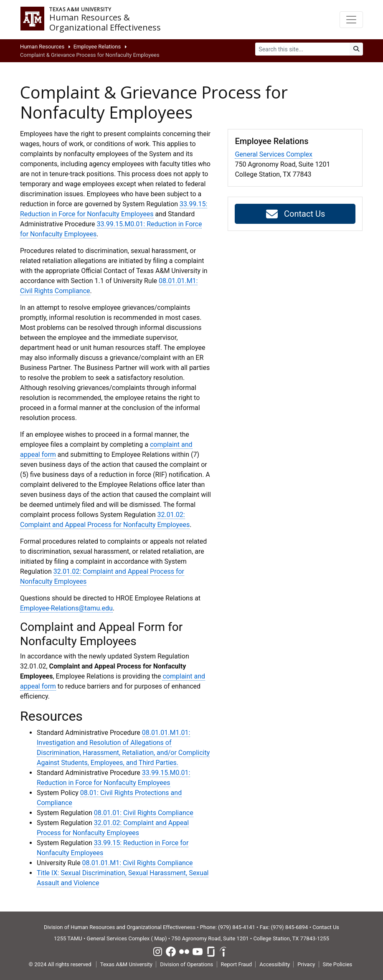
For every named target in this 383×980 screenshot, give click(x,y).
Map (160, 938)
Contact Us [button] (295, 214)
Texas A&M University (126, 964)
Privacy (306, 964)
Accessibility (275, 964)
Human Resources (42, 47)
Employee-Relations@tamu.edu (66, 608)
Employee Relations (97, 47)
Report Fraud (237, 964)
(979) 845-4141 (237, 927)
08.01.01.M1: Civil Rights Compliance (138, 863)
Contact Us (326, 927)
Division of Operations (186, 964)
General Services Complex (274, 154)
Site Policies (338, 964)
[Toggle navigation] (351, 20)
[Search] (303, 49)
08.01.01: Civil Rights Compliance (144, 813)
